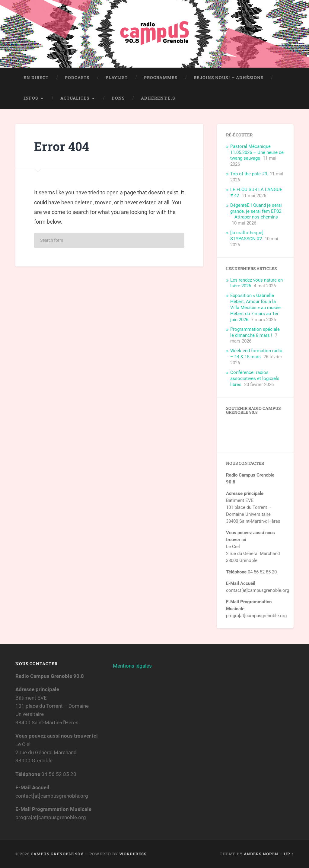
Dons (118, 98)
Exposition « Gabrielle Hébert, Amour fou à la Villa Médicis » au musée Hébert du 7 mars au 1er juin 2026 (255, 308)
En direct (36, 78)
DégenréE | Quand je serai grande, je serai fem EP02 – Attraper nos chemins (256, 211)
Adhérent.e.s (158, 98)
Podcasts (77, 78)
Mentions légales (132, 666)
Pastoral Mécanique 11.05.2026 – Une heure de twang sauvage (257, 152)
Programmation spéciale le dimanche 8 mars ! (255, 332)
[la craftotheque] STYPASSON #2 (247, 236)
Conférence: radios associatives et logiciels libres (255, 378)
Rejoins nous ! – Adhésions (229, 78)
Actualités (75, 98)
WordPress (133, 854)
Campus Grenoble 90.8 (57, 854)
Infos (31, 98)
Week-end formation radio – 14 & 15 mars (256, 354)
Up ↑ (289, 854)
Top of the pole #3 (249, 174)
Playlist (117, 78)
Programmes (161, 78)
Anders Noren (261, 854)
